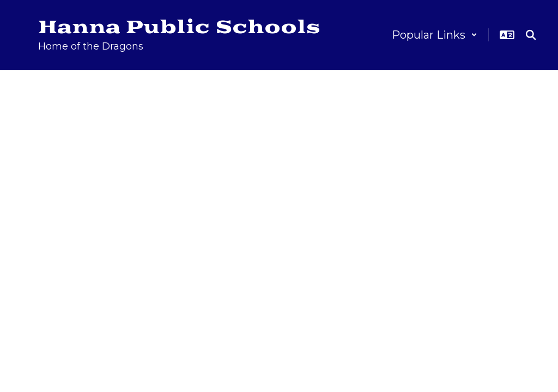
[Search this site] (531, 35)
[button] (435, 35)
